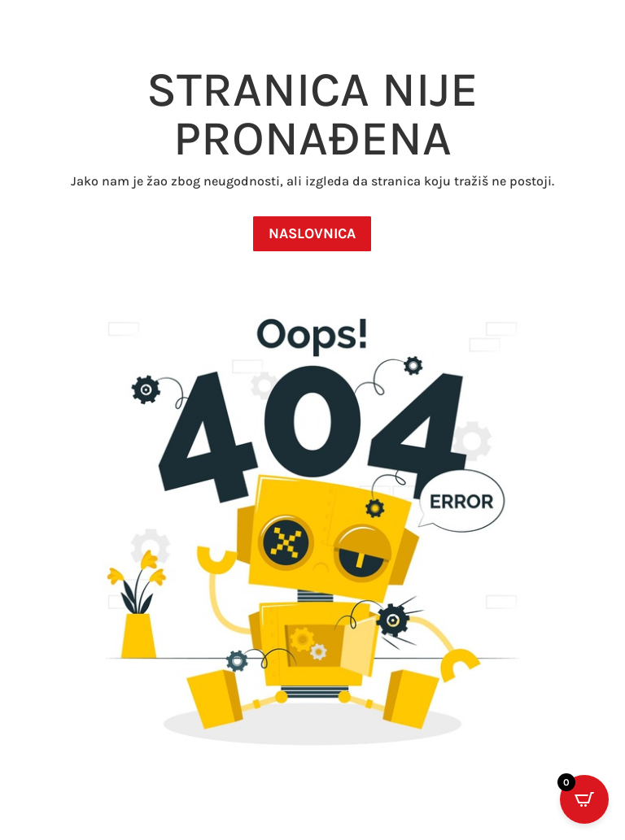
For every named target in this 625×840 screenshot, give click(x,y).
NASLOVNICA (312, 233)
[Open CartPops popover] (584, 799)
